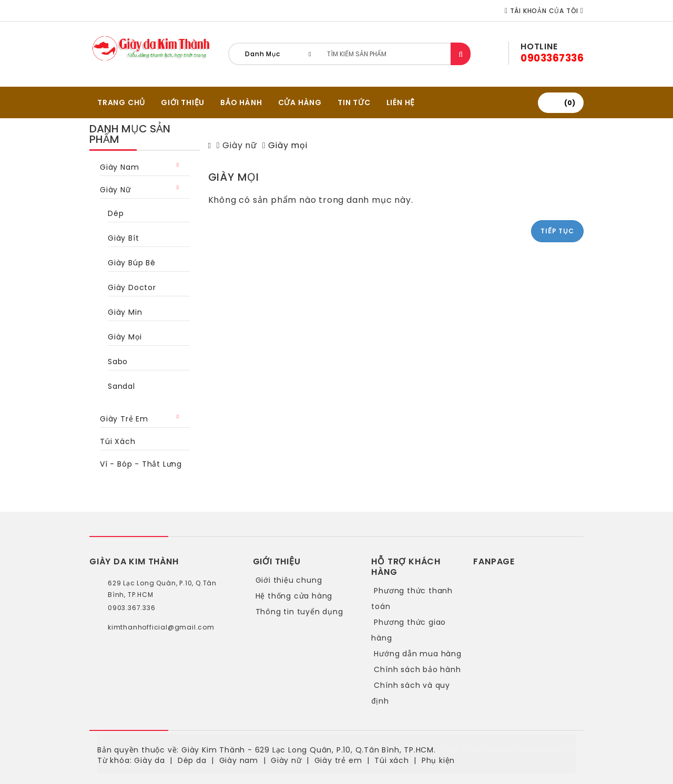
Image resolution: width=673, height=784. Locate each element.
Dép (116, 213)
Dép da (192, 760)
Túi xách (118, 441)
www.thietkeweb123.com (539, 750)
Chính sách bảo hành (417, 669)
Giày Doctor (132, 287)
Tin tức (354, 102)
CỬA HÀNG (300, 102)
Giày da (150, 760)
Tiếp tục (557, 231)
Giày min (125, 312)
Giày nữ (115, 190)
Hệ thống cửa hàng (294, 596)
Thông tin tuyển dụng (299, 612)
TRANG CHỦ (121, 102)
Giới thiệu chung (289, 580)
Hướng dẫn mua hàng (417, 654)
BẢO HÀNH (241, 102)
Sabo (118, 362)
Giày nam (119, 167)
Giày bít (123, 238)
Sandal (121, 386)
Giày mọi (125, 337)
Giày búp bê (132, 263)
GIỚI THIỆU (183, 102)
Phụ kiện (438, 760)
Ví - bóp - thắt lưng (141, 464)
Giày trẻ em (124, 419)
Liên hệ (401, 102)
